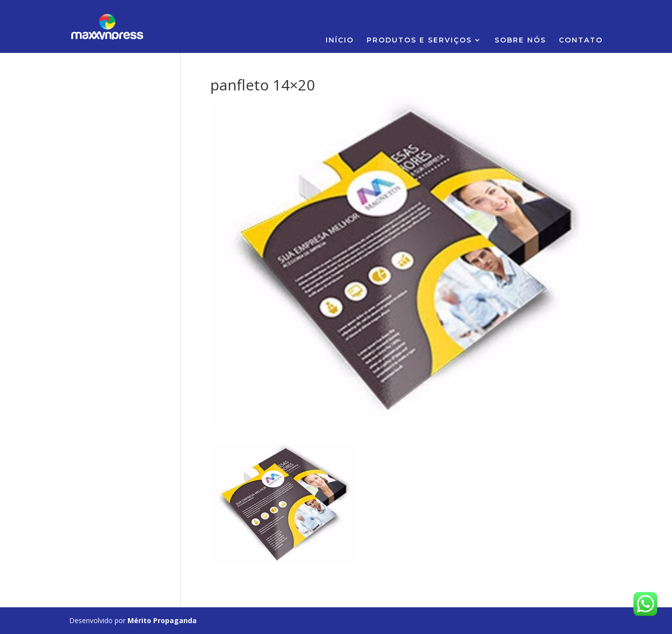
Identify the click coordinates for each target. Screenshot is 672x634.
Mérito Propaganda (162, 620)
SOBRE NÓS (520, 41)
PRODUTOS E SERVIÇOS (419, 41)
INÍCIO (340, 41)
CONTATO (581, 41)
